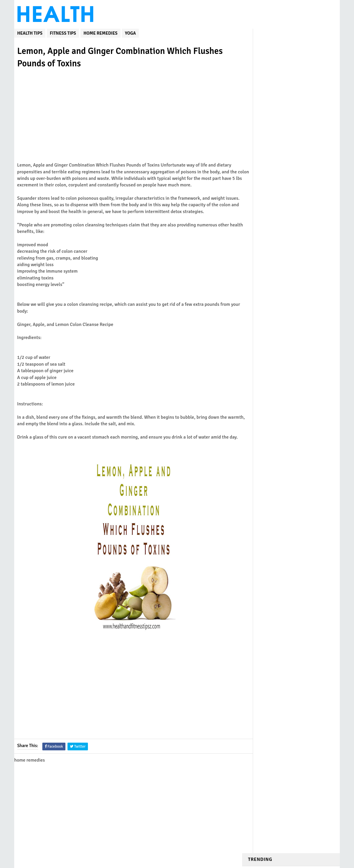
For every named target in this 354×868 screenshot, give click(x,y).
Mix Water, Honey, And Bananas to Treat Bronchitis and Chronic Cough (304, 113)
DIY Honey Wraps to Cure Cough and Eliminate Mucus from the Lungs (302, 76)
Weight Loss (265, 290)
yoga (130, 32)
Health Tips (30, 32)
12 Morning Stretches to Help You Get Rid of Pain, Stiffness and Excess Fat (304, 257)
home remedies (100, 32)
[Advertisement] (128, 121)
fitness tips (63, 32)
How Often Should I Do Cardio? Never (279, 95)
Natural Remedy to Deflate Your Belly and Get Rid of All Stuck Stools (302, 185)
